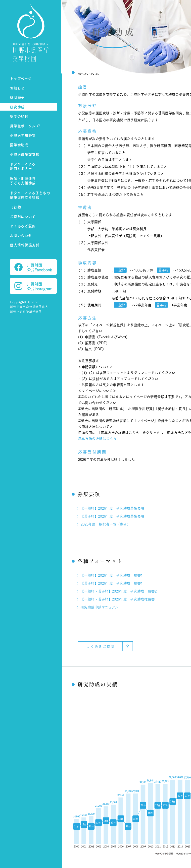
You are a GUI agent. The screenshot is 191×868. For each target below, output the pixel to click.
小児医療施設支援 (25, 154)
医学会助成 (19, 145)
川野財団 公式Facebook (33, 267)
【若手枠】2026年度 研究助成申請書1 (112, 583)
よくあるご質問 (23, 226)
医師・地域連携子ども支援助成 (23, 181)
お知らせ (17, 88)
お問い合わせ (21, 235)
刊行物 (15, 207)
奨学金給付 (19, 116)
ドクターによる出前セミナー (23, 166)
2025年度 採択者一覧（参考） (105, 524)
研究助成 (17, 107)
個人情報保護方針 (25, 245)
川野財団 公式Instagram (33, 286)
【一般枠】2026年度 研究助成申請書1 (112, 575)
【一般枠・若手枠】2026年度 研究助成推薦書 (118, 599)
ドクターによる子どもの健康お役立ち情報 (30, 195)
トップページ (21, 78)
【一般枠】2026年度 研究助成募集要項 (112, 508)
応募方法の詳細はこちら (97, 438)
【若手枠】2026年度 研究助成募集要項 (112, 516)
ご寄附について (23, 216)
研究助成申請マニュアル (99, 607)
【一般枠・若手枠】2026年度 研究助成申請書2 (119, 591)
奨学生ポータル (23, 126)
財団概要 (17, 97)
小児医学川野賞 (23, 135)
